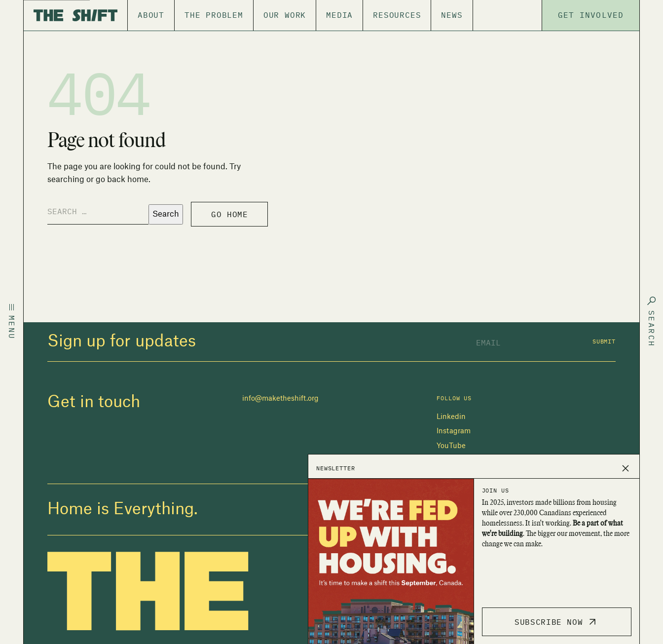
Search (166, 214)
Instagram (454, 431)
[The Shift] (76, 15)
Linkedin (451, 417)
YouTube (451, 446)
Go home (229, 214)
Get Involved (591, 15)
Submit (604, 341)
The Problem (214, 15)
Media (339, 15)
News (452, 15)
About (151, 15)
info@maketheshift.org (280, 399)
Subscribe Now (556, 622)
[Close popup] (626, 468)
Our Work (285, 15)
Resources (397, 15)
